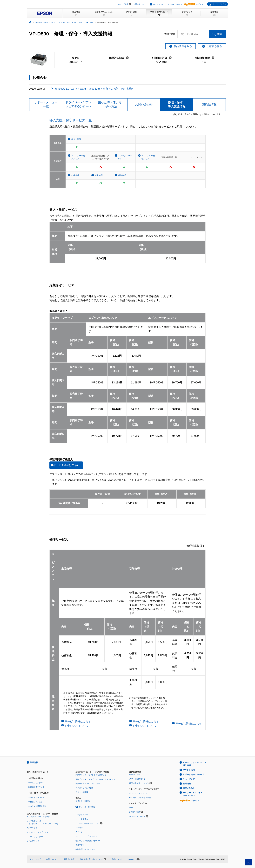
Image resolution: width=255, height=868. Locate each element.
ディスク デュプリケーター (86, 836)
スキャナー (80, 832)
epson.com (132, 859)
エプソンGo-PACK (125, 157)
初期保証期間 (204, 58)
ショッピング (189, 779)
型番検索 (170, 34)
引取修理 (99, 175)
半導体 (132, 808)
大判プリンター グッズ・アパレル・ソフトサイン (95, 779)
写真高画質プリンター (37, 787)
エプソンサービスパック (78, 157)
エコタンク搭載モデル (37, 806)
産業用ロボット (136, 775)
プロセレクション (35, 802)
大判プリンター (33, 828)
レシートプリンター (35, 837)
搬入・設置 (76, 139)
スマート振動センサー (138, 779)
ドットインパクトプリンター (38, 832)
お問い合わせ (139, 4)
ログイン (194, 4)
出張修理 (75, 175)
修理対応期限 (119, 58)
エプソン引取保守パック (148, 157)
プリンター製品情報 (87, 807)
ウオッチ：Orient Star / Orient (87, 823)
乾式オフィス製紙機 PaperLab (88, 841)
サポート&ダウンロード (193, 775)
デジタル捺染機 (82, 792)
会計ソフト (80, 845)
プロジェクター (82, 815)
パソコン (79, 828)
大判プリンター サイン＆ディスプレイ (91, 775)
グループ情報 (123, 4)
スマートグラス (82, 819)
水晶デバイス (135, 812)
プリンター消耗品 (83, 801)
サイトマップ (35, 859)
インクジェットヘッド (138, 793)
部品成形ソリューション (139, 783)
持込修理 (122, 175)
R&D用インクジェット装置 (140, 798)
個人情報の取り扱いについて (93, 859)
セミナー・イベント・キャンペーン (168, 4)
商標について (117, 859)
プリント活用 (189, 770)
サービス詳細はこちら (67, 465)
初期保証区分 (162, 58)
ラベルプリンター (34, 841)
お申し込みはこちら (76, 726)
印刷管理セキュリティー (85, 849)
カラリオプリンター (36, 797)
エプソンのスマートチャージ (38, 817)
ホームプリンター (35, 783)
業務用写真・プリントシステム (88, 783)
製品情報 (34, 763)
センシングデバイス (137, 816)
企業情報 (187, 784)
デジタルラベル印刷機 (84, 788)
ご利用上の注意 (68, 859)
